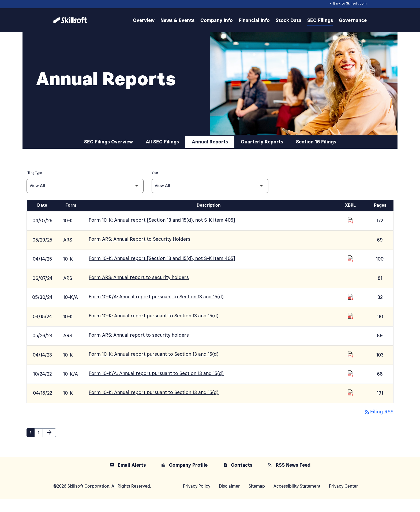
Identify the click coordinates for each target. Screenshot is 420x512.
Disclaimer (229, 499)
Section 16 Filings (316, 162)
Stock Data (288, 20)
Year (155, 193)
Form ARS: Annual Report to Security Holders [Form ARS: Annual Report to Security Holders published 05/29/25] (140, 258)
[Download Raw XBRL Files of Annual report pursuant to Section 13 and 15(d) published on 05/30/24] (350, 314)
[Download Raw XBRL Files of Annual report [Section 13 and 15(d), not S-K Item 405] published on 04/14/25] (350, 276)
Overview (144, 20)
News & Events (177, 20)
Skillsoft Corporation (88, 499)
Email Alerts (128, 478)
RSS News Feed (289, 478)
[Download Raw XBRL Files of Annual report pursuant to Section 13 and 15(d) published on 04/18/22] (350, 407)
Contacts (238, 478)
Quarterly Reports (262, 162)
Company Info (217, 20)
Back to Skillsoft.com (348, 4)
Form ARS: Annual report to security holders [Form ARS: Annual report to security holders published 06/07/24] (139, 295)
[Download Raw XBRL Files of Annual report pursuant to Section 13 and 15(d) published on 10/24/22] (350, 388)
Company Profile (184, 478)
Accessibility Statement (297, 499)
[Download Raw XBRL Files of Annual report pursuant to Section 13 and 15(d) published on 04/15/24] (350, 332)
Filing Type (34, 193)
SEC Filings (320, 20)
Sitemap (257, 499)
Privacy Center (344, 499)
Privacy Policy (197, 499)
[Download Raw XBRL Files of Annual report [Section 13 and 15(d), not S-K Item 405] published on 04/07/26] (350, 239)
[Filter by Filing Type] (85, 206)
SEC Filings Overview (108, 162)
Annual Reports (210, 162)
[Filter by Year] (210, 206)
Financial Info (254, 20)
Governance (353, 20)
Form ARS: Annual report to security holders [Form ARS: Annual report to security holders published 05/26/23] (139, 351)
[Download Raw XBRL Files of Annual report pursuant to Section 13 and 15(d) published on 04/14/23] (350, 369)
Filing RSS (378, 425)
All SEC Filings (162, 162)
